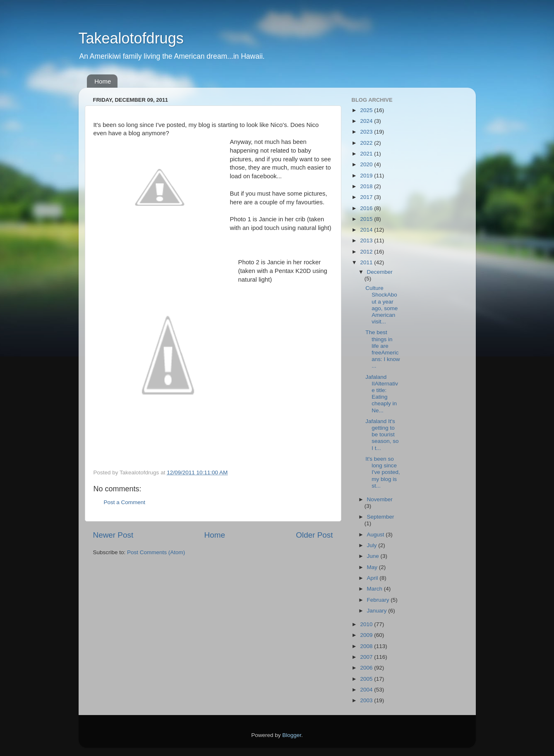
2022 (367, 143)
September (381, 517)
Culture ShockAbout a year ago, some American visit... (381, 305)
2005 (367, 679)
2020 (367, 164)
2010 (367, 624)
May (373, 567)
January (378, 611)
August (377, 535)
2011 (367, 262)
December (380, 272)
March (375, 589)
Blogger (292, 735)
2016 (367, 208)
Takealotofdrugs (131, 38)
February (379, 600)
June (374, 556)
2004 (367, 690)
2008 (367, 646)
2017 (367, 197)
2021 (367, 154)
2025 (367, 110)
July (373, 545)
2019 (367, 176)
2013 (367, 240)
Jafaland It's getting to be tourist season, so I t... (382, 435)
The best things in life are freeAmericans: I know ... (383, 349)
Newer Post (113, 535)
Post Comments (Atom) (156, 552)
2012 (367, 252)
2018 (367, 186)
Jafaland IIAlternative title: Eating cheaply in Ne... (382, 394)
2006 (367, 668)
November (380, 499)
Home (103, 81)
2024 (367, 121)
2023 (367, 132)
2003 (367, 700)
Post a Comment (125, 502)
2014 (367, 230)
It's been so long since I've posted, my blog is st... (383, 472)
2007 (367, 657)
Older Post (314, 535)
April (373, 578)
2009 (367, 635)
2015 (367, 219)
